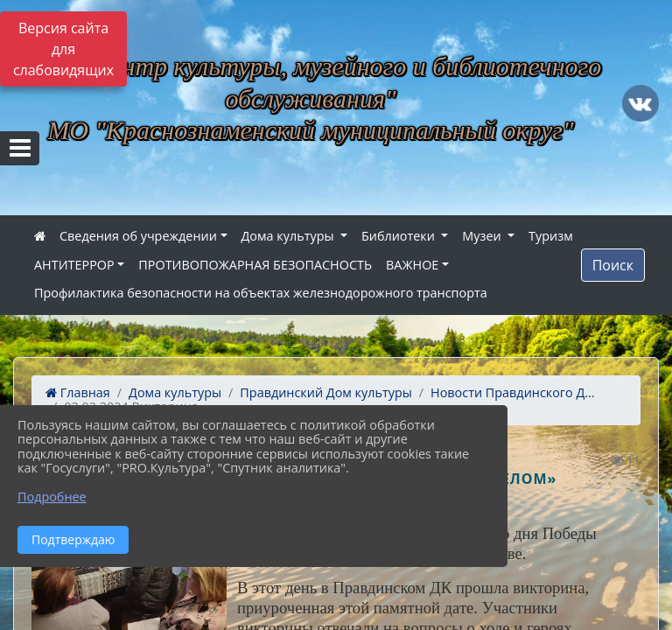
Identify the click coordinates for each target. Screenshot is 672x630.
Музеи (483, 236)
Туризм (551, 236)
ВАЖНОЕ (412, 265)
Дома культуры (290, 236)
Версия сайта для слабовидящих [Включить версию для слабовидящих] (63, 49)
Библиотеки (400, 236)
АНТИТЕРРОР (74, 265)
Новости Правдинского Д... (513, 392)
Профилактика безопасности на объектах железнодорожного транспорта (261, 293)
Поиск (613, 265)
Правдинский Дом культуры (325, 392)
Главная (78, 392)
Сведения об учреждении (138, 236)
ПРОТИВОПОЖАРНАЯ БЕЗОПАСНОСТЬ (255, 265)
